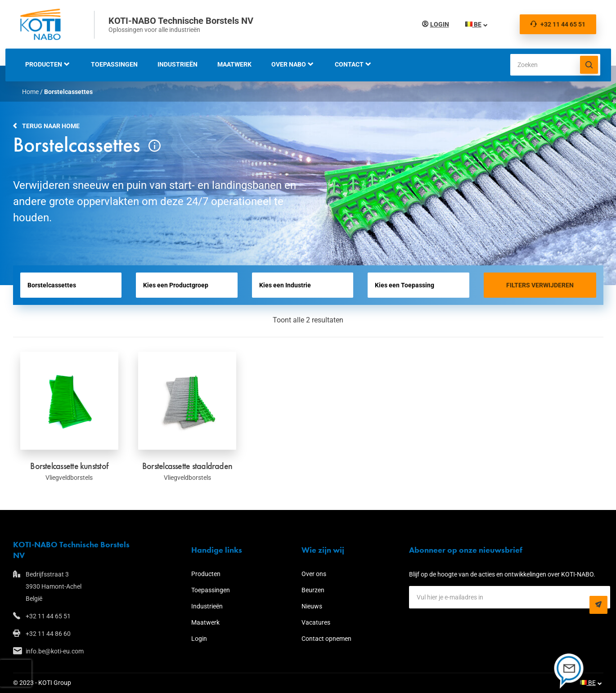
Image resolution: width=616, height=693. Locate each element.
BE (473, 24)
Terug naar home (51, 126)
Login (440, 24)
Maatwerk (234, 64)
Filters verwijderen (540, 285)
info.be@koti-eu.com (55, 651)
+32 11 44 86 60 (48, 634)
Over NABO (289, 64)
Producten (44, 64)
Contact (349, 64)
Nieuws (312, 606)
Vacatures (316, 622)
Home (30, 92)
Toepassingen (114, 64)
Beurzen (313, 590)
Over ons (314, 574)
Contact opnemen (326, 639)
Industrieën (178, 64)
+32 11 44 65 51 (558, 24)
